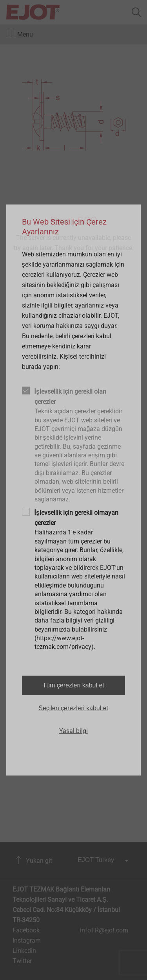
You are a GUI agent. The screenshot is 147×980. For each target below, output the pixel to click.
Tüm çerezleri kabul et (73, 685)
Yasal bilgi (73, 731)
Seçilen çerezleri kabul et (73, 708)
